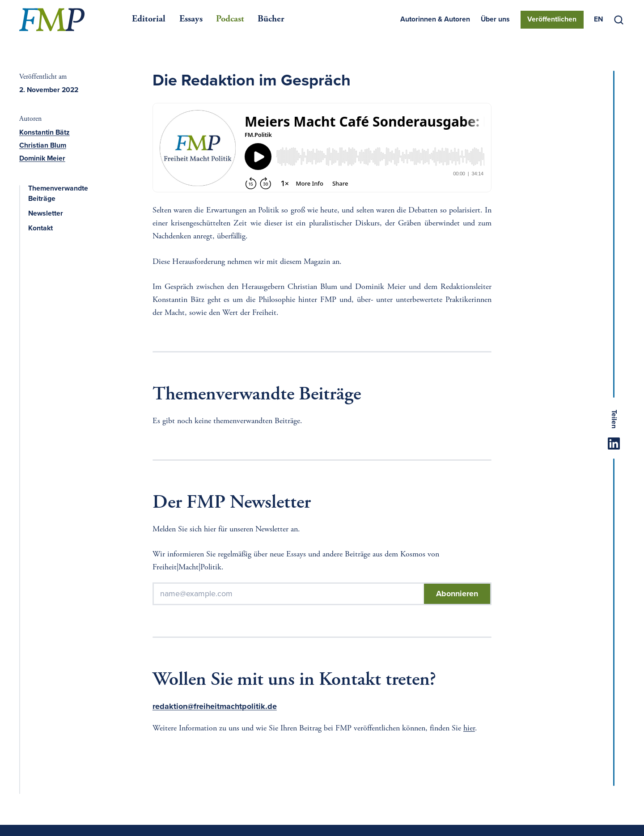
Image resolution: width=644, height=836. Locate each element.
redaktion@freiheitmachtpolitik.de (215, 706)
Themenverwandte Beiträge (70, 194)
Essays (191, 19)
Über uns (495, 19)
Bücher (271, 19)
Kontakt (46, 228)
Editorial (149, 19)
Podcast (230, 19)
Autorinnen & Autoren (435, 19)
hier (469, 729)
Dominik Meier (42, 159)
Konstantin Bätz (44, 133)
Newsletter (51, 214)
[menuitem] (598, 20)
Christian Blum (43, 146)
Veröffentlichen (552, 19)
